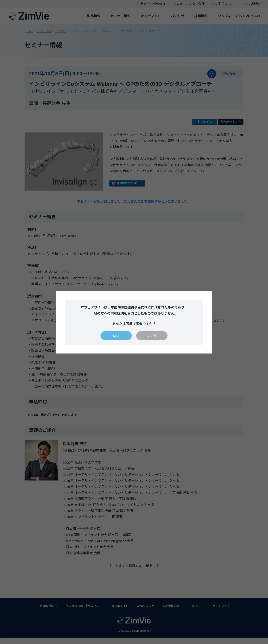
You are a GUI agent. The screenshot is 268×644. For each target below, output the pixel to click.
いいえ (152, 336)
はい (116, 336)
